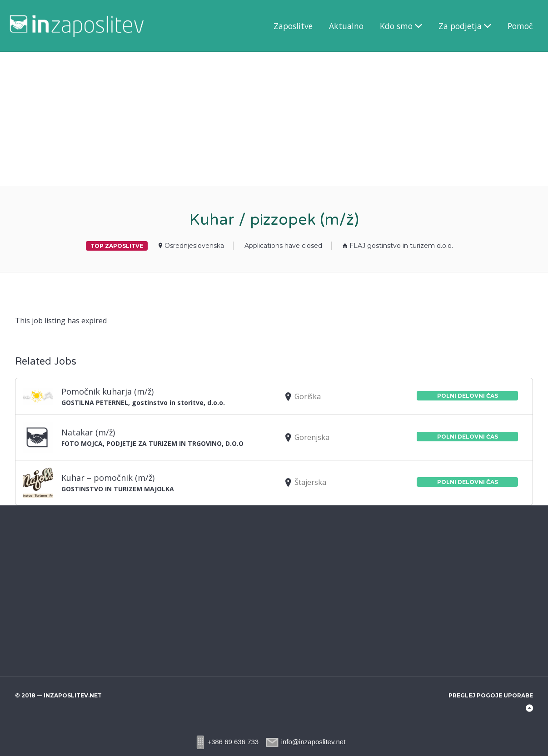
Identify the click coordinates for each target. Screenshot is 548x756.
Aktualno (346, 26)
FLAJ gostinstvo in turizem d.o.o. (401, 246)
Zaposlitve (293, 26)
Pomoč (520, 26)
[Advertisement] (273, 119)
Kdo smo (396, 26)
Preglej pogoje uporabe (491, 695)
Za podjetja (460, 26)
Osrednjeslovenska (194, 246)
